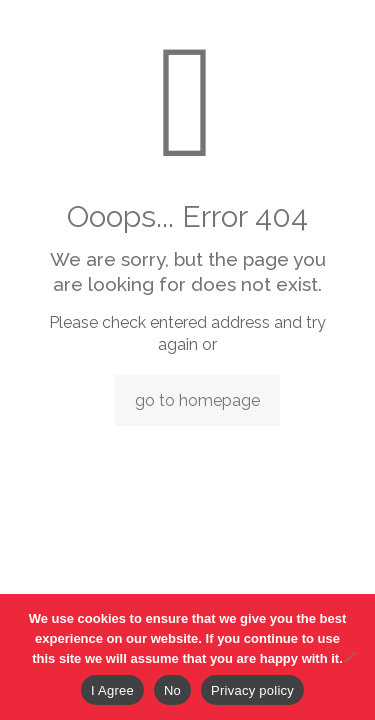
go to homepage (197, 400)
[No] (350, 657)
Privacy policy (252, 690)
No (172, 690)
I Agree (112, 690)
